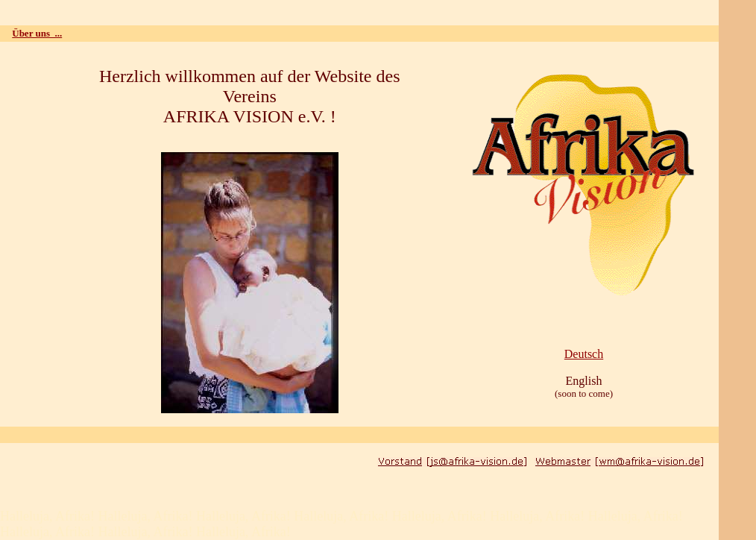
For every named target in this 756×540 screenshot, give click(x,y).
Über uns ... (37, 33)
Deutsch (584, 354)
